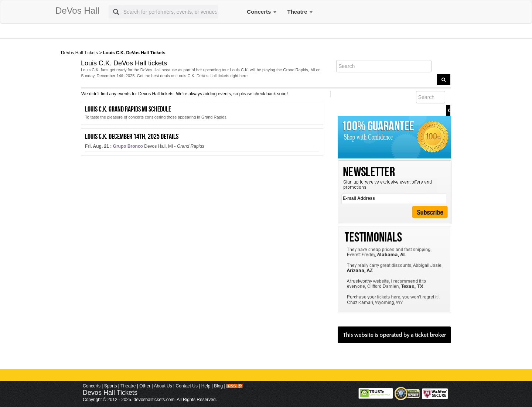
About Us (163, 386)
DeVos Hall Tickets (79, 53)
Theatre (300, 12)
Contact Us (187, 386)
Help (206, 386)
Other (145, 386)
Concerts (261, 12)
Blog (218, 386)
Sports (111, 386)
